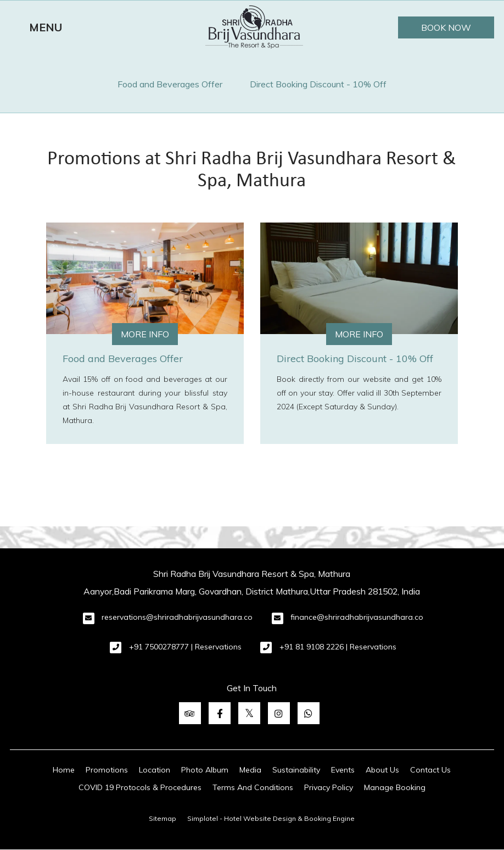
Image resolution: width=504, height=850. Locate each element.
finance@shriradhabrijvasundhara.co (357, 617)
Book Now (446, 27)
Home (64, 770)
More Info (145, 334)
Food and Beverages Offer (170, 84)
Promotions (107, 770)
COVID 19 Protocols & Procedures (140, 787)
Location (155, 770)
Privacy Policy (329, 787)
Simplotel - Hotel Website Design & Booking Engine (271, 818)
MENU (46, 27)
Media (250, 770)
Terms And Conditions (189, 26)
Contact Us (430, 770)
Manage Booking (395, 787)
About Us (382, 770)
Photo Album (205, 770)
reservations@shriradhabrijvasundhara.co (177, 617)
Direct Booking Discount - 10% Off (318, 84)
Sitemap (163, 818)
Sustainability (296, 770)
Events (343, 770)
